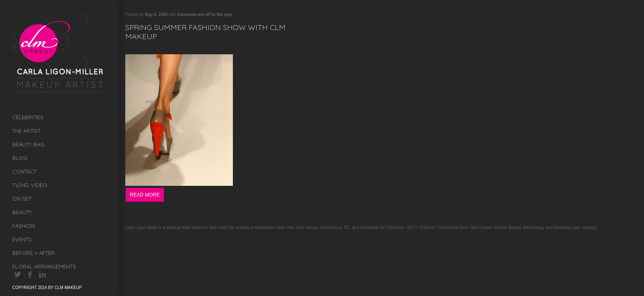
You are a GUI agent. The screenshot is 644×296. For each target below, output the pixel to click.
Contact (24, 171)
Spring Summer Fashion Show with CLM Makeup (205, 32)
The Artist (26, 131)
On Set (22, 199)
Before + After (33, 253)
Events (22, 239)
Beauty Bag (28, 144)
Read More (145, 195)
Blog (20, 158)
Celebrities (28, 117)
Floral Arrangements (44, 266)
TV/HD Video (30, 185)
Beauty (22, 212)
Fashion (24, 226)
